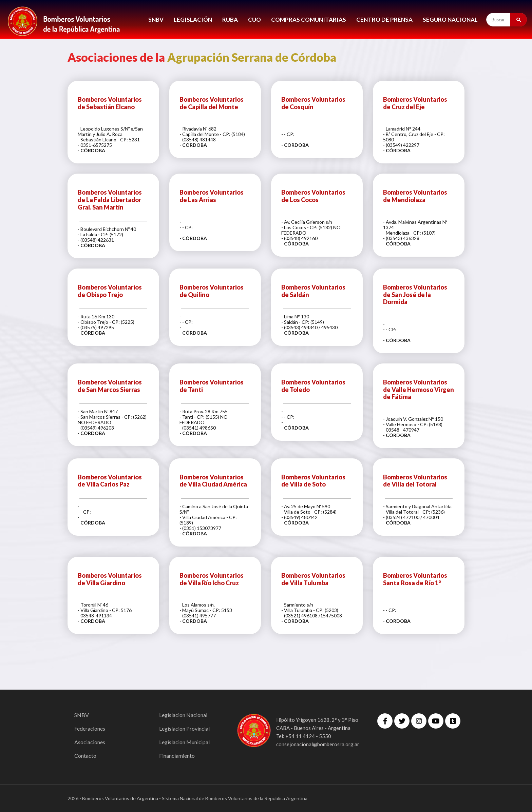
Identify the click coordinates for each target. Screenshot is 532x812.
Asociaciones (90, 742)
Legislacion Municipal (184, 742)
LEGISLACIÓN (193, 19)
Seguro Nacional (450, 19)
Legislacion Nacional (183, 715)
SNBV (156, 19)
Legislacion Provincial (184, 728)
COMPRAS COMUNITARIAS (309, 19)
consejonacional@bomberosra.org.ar (318, 744)
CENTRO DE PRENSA (384, 19)
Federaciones (90, 728)
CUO (254, 19)
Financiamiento (177, 756)
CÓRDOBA (93, 150)
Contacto (85, 756)
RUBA (230, 19)
